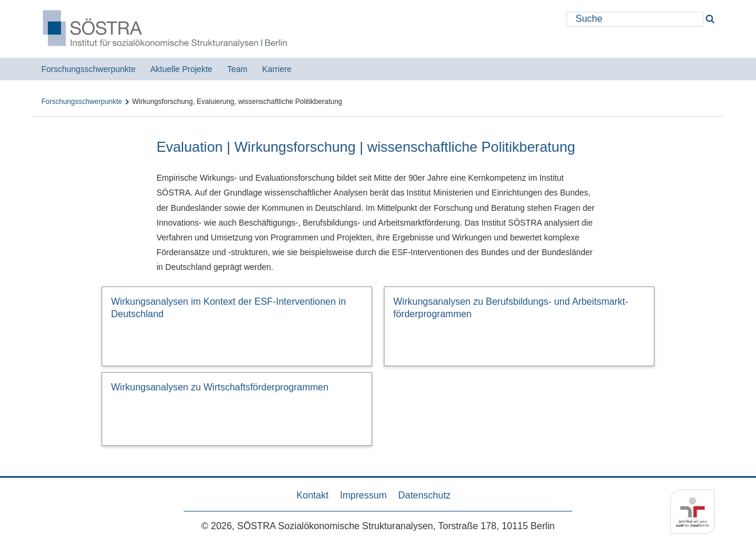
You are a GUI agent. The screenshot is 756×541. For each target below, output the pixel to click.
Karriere (277, 69)
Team (237, 69)
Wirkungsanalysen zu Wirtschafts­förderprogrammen (220, 387)
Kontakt (312, 495)
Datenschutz (424, 495)
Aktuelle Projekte (182, 69)
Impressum (364, 495)
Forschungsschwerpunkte (89, 69)
